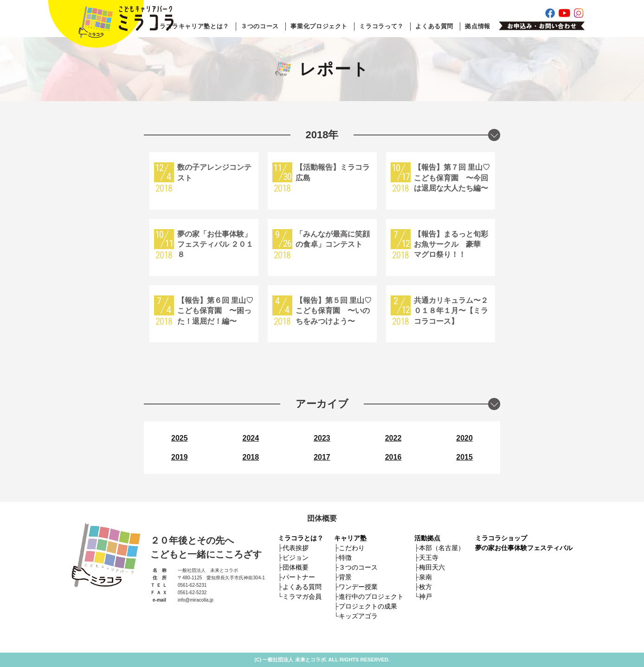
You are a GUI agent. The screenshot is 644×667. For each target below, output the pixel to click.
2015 (464, 457)
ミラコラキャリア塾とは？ (191, 26)
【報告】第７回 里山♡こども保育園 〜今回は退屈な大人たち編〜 (452, 178)
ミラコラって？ (381, 26)
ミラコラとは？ (301, 538)
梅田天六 (432, 567)
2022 (393, 438)
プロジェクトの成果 (368, 606)
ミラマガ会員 (302, 596)
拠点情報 (478, 26)
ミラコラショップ (501, 538)
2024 (251, 438)
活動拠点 (427, 538)
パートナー (299, 577)
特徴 (345, 558)
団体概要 (296, 567)
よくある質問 (434, 26)
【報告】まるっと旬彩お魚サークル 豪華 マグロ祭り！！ (451, 244)
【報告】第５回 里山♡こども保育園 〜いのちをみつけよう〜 (334, 311)
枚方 (425, 587)
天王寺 (429, 558)
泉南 (425, 577)
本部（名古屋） (442, 548)
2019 (180, 457)
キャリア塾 (350, 538)
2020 (464, 438)
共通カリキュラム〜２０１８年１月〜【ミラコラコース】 (451, 311)
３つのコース (260, 26)
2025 (180, 438)
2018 (251, 457)
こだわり (352, 548)
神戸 (425, 596)
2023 (322, 438)
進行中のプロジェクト (371, 596)
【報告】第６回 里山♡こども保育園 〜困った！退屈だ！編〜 (215, 311)
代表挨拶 (296, 548)
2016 (393, 457)
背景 (345, 577)
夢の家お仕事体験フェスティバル (524, 548)
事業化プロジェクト (319, 26)
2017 (322, 457)
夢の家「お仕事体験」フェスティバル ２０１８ (215, 244)
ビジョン (296, 558)
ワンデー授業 (358, 587)
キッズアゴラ (358, 616)
